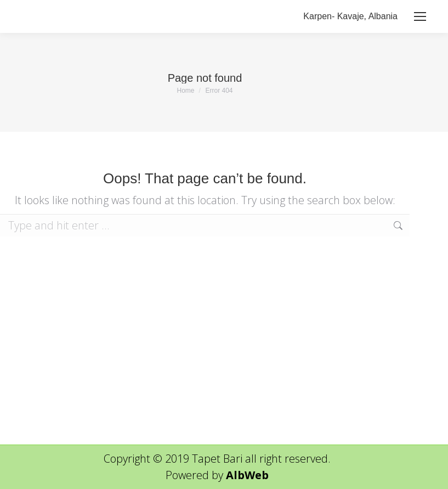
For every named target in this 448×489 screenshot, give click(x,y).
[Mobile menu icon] (420, 16)
